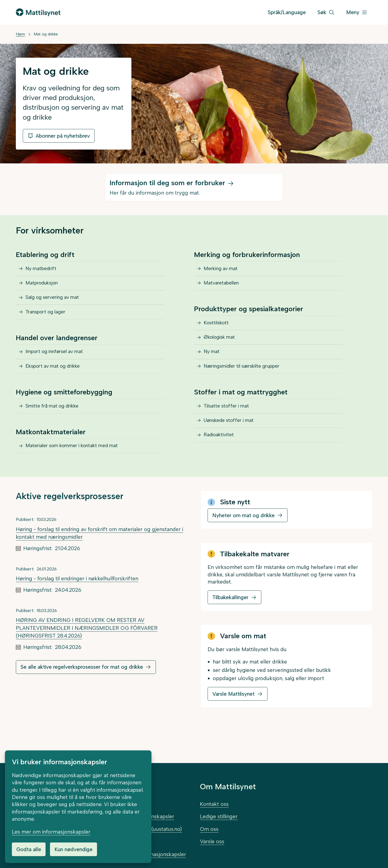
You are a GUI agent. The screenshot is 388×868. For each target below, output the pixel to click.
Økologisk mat (222, 349)
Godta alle (29, 849)
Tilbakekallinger (230, 625)
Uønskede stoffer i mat (232, 447)
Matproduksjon (45, 288)
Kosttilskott (218, 332)
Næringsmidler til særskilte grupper (247, 385)
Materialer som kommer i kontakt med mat (78, 472)
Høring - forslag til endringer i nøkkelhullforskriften (77, 606)
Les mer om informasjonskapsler (51, 832)
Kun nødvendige (73, 849)
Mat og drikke (46, 34)
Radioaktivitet (221, 465)
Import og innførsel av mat (59, 368)
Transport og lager (49, 324)
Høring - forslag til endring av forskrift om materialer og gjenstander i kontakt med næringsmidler (99, 561)
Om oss (209, 829)
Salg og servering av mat (56, 306)
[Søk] (326, 13)
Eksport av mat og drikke (57, 385)
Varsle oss (212, 841)
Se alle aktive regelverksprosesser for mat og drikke (82, 695)
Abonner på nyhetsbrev (59, 136)
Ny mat (213, 368)
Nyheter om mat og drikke (243, 543)
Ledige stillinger (219, 817)
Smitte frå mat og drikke (56, 429)
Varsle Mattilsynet (233, 722)
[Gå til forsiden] (38, 12)
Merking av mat (223, 270)
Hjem (20, 34)
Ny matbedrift (43, 270)
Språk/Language (287, 12)
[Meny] (357, 13)
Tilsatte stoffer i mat (229, 429)
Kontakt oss (214, 804)
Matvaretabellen (224, 288)
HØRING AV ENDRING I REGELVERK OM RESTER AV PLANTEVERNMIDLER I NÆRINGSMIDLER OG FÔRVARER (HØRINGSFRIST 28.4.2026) (87, 656)
